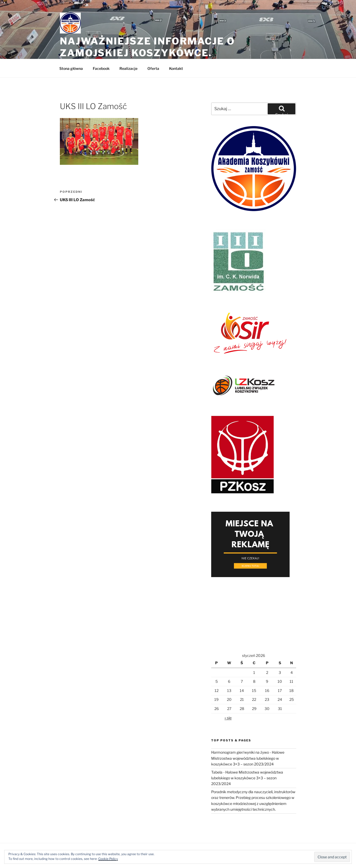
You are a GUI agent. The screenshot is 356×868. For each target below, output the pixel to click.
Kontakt (176, 68)
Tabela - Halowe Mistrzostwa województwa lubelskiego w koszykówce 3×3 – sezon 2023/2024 (247, 778)
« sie (228, 718)
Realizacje (128, 68)
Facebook (101, 68)
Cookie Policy (108, 859)
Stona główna (71, 68)
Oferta (153, 68)
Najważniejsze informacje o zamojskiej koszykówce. (147, 47)
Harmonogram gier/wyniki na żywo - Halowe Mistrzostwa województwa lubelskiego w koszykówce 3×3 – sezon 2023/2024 (248, 758)
